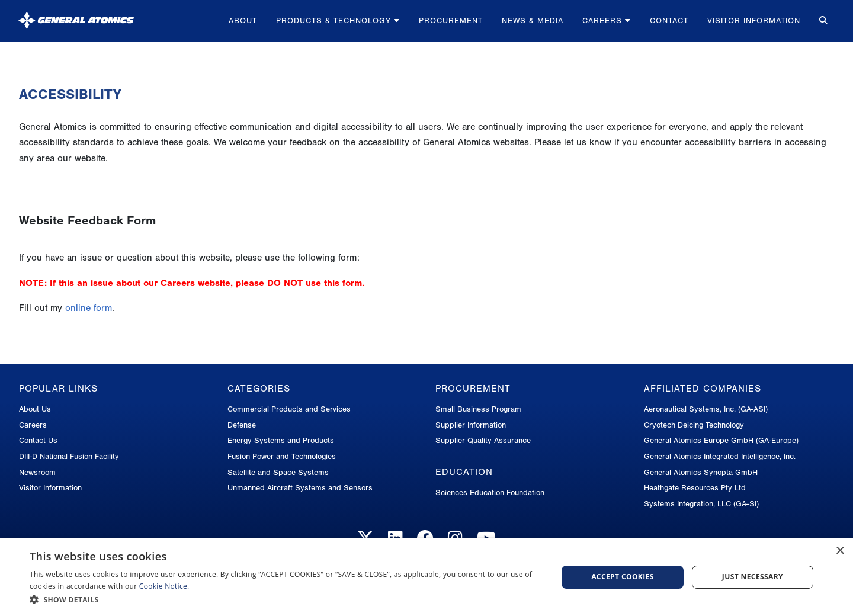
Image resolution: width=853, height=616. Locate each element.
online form (89, 308)
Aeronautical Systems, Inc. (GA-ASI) (706, 409)
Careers (607, 20)
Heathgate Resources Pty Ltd (695, 488)
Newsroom (37, 472)
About (243, 20)
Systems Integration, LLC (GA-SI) (701, 504)
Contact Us (38, 440)
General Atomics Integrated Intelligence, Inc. (720, 456)
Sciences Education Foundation (490, 493)
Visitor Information (754, 20)
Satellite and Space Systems (278, 472)
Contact (669, 20)
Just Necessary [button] (753, 577)
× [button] (840, 551)
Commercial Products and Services (289, 409)
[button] (286, 600)
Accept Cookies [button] (623, 577)
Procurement (451, 20)
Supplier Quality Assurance (483, 440)
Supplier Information (471, 425)
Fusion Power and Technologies (282, 456)
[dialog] (426, 577)
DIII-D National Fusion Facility (69, 456)
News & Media (533, 20)
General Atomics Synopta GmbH (701, 472)
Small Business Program (478, 409)
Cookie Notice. (164, 586)
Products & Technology (338, 20)
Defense (242, 425)
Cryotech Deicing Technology (694, 425)
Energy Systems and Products (281, 440)
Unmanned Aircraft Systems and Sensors (300, 488)
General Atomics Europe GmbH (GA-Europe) (721, 440)
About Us (35, 409)
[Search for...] (822, 21)
